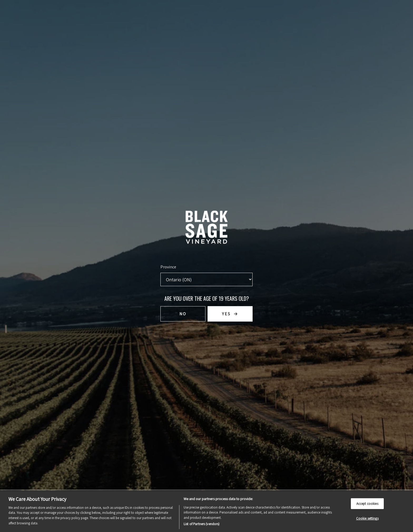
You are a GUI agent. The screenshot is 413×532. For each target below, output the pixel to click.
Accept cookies (367, 503)
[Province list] (206, 280)
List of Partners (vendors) (201, 524)
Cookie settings (367, 518)
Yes (226, 314)
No (183, 314)
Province (168, 267)
